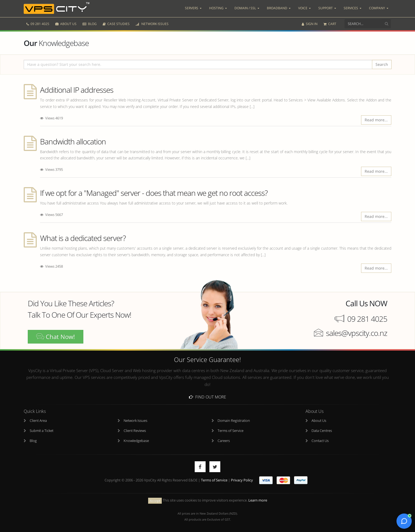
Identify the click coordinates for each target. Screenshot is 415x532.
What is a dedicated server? (83, 238)
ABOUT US (66, 24)
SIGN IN (310, 24)
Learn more (258, 500)
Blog (33, 441)
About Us (319, 421)
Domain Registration (234, 421)
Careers (224, 441)
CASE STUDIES (116, 24)
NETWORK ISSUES (152, 24)
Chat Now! (56, 337)
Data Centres (322, 431)
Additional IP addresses (77, 90)
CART (330, 24)
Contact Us (320, 441)
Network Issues (135, 421)
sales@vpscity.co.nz (357, 333)
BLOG (90, 24)
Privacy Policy (242, 480)
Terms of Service (231, 431)
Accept (155, 501)
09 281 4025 (38, 24)
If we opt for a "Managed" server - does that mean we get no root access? (154, 193)
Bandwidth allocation (73, 141)
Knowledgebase (136, 441)
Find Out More (207, 397)
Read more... (376, 120)
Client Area (38, 421)
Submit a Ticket (42, 431)
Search (382, 64)
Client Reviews (135, 431)
